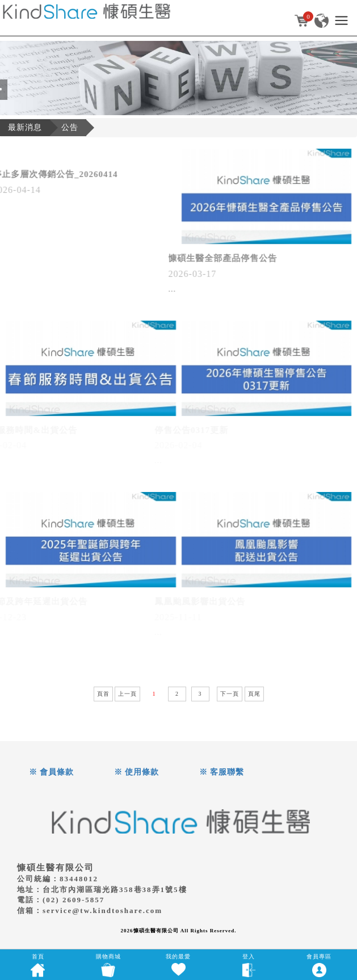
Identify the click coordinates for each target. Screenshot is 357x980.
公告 (70, 127)
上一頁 (127, 694)
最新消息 (25, 127)
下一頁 (230, 694)
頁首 (103, 694)
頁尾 (254, 694)
